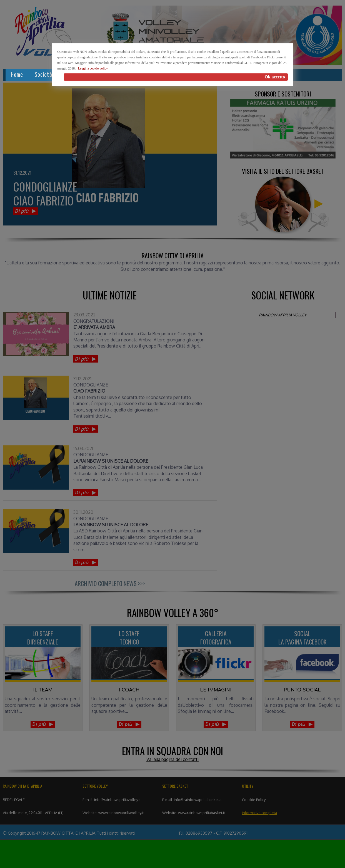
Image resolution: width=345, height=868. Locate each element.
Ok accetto (275, 77)
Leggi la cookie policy (93, 68)
